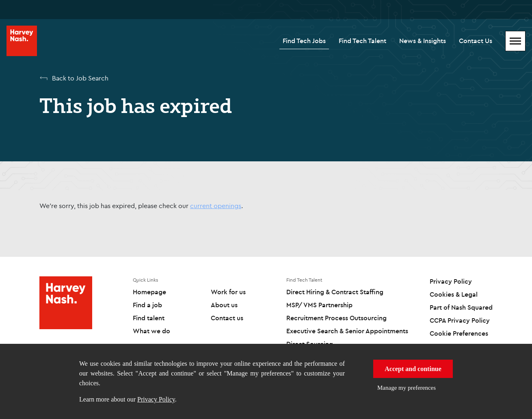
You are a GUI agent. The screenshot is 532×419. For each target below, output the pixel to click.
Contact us (227, 318)
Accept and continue (413, 369)
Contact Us (476, 41)
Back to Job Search (80, 78)
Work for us (228, 292)
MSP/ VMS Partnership (319, 305)
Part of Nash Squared (461, 307)
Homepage (149, 292)
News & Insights (423, 41)
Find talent (149, 318)
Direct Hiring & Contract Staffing (335, 292)
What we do (151, 331)
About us (224, 305)
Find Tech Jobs (304, 41)
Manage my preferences (407, 388)
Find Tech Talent (362, 41)
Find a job (147, 305)
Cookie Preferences (459, 333)
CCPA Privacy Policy (460, 320)
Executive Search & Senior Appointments (347, 331)
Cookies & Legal (454, 294)
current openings (216, 206)
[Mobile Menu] (515, 41)
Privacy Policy (156, 399)
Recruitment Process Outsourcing (336, 318)
